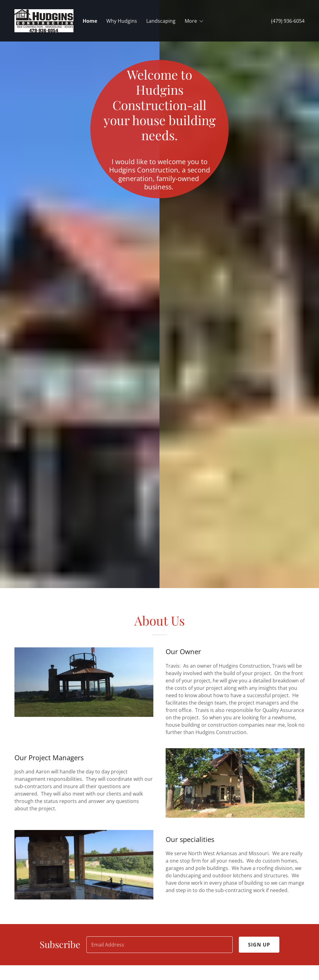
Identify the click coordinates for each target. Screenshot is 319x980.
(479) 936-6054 (288, 21)
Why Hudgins (122, 21)
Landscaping (161, 21)
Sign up (259, 945)
